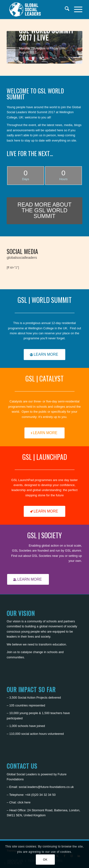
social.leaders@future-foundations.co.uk (46, 787)
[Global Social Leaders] (37, 10)
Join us (12, 652)
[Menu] (76, 10)
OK (45, 860)
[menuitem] (65, 10)
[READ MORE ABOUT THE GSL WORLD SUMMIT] (44, 211)
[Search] (65, 10)
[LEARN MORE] (44, 355)
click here (24, 802)
